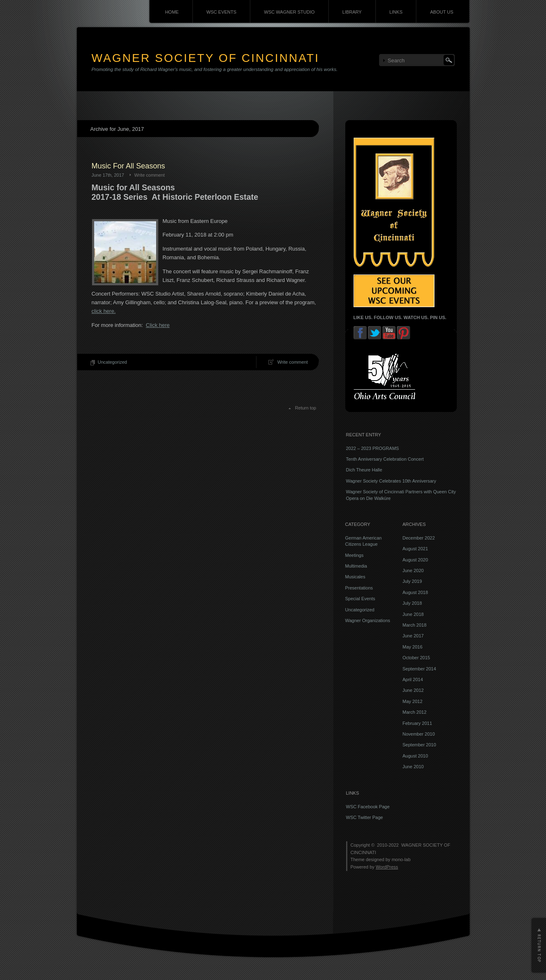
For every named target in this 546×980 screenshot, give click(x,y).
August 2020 (415, 560)
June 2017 (413, 636)
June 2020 (413, 570)
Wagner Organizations (368, 620)
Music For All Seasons (128, 166)
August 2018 (415, 592)
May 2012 (413, 701)
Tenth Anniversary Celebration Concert (385, 459)
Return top (305, 408)
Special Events (360, 599)
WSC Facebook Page (368, 807)
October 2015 (417, 658)
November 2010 (419, 734)
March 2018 (415, 625)
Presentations (359, 588)
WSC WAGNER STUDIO (289, 12)
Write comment (150, 175)
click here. (104, 311)
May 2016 (413, 647)
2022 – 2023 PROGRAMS (373, 448)
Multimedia (356, 566)
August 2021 (415, 549)
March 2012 (415, 712)
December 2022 (419, 538)
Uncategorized (113, 362)
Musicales (355, 577)
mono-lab (401, 859)
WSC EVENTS (222, 12)
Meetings (355, 555)
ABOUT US (442, 12)
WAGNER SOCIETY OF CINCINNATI (206, 58)
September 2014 (419, 669)
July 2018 (412, 603)
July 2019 (412, 581)
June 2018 (413, 614)
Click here (158, 325)
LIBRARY (352, 12)
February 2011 (418, 723)
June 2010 (413, 767)
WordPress (387, 867)
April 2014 (413, 679)
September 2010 (419, 745)
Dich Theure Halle (364, 470)
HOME (172, 12)
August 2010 (415, 756)
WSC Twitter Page (365, 817)
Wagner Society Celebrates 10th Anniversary (391, 481)
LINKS (396, 12)
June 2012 (413, 690)
